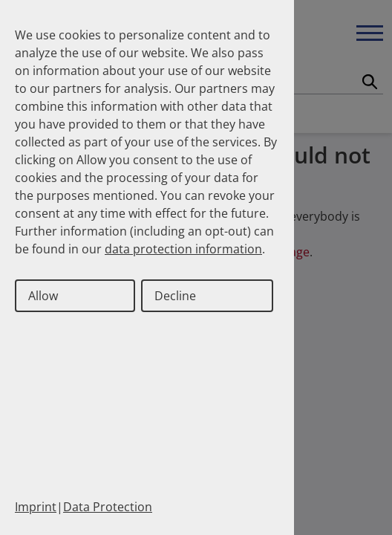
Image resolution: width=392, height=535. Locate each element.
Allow (43, 296)
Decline (175, 296)
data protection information (183, 249)
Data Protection (108, 507)
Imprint (36, 507)
